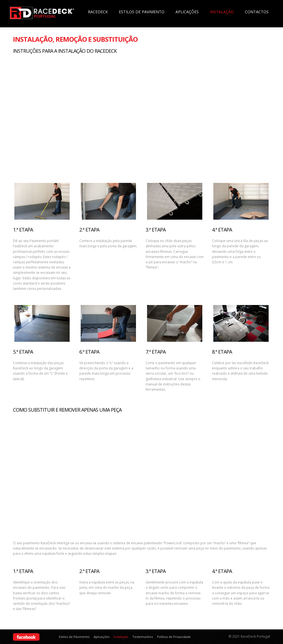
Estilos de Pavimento (142, 12)
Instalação (222, 12)
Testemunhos (143, 637)
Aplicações (187, 12)
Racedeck (98, 12)
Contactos (257, 12)
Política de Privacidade (174, 637)
